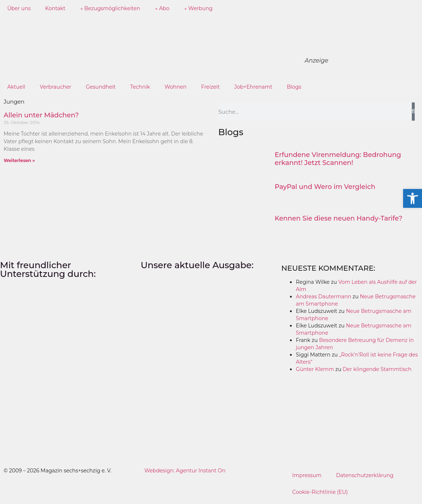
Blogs (294, 87)
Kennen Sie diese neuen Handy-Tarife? (339, 218)
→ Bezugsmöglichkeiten (110, 8)
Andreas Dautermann (323, 297)
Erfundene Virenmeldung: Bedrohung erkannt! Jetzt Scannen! (338, 159)
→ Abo (162, 8)
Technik (140, 87)
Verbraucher (56, 87)
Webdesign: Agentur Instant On (185, 471)
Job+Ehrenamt (253, 87)
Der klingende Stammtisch (377, 369)
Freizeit (210, 87)
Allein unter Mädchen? (41, 115)
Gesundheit (101, 87)
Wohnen (175, 87)
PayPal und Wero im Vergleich (325, 187)
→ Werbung (198, 8)
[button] (413, 198)
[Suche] (413, 112)
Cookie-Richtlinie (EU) (320, 492)
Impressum (307, 475)
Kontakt (55, 8)
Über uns (19, 8)
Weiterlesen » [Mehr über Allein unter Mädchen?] (19, 160)
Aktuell (16, 87)
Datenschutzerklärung (365, 475)
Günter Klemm (315, 369)
